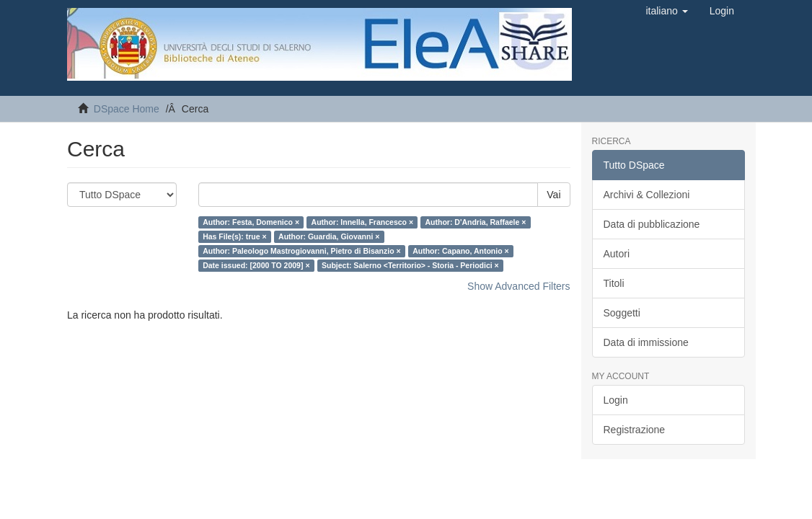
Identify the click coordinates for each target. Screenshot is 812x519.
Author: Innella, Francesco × (363, 222)
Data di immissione (646, 342)
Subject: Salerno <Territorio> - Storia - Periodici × (410, 265)
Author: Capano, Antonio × (460, 251)
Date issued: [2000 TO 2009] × (256, 265)
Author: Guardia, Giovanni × (329, 236)
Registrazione (635, 430)
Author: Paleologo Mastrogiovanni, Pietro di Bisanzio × (301, 251)
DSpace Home (127, 109)
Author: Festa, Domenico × (251, 222)
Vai (553, 195)
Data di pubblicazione (652, 224)
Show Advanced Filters (518, 286)
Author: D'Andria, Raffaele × (476, 222)
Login (616, 400)
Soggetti (622, 313)
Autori (617, 254)
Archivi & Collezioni (647, 195)
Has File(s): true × (234, 236)
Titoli (614, 283)
